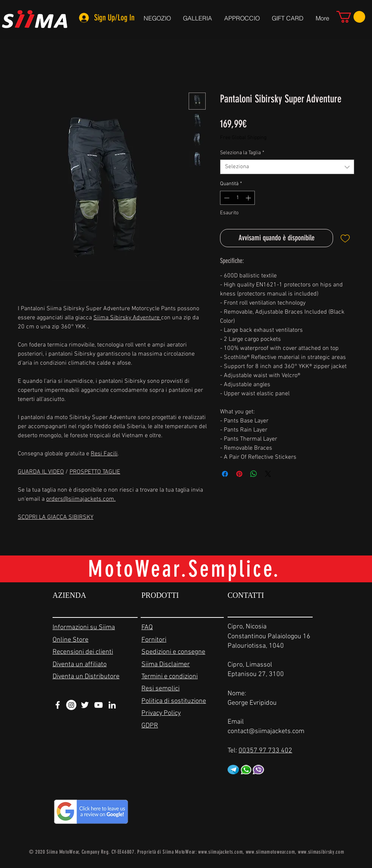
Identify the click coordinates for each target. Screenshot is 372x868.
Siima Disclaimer (166, 665)
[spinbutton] (237, 198)
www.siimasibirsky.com (321, 852)
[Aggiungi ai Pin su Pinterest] (239, 474)
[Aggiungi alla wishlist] (345, 238)
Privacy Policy (161, 713)
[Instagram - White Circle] (71, 705)
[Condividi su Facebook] (225, 474)
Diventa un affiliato (80, 665)
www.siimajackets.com (220, 852)
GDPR (150, 726)
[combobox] (287, 167)
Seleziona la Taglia (242, 153)
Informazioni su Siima (84, 627)
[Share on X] (268, 474)
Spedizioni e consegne (173, 652)
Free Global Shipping (243, 138)
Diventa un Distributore (86, 677)
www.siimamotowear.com (270, 852)
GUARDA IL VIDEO (41, 472)
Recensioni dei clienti (83, 652)
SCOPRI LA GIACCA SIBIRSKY (56, 517)
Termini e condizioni (170, 677)
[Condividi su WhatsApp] (254, 474)
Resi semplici (160, 689)
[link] (351, 17)
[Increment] (249, 198)
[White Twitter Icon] (85, 705)
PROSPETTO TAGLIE (95, 472)
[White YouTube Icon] (98, 705)
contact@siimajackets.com (266, 731)
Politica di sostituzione (174, 701)
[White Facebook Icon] (58, 705)
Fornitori (154, 640)
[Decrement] (226, 198)
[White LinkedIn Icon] (112, 705)
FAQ (147, 627)
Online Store (71, 640)
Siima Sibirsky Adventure (127, 318)
